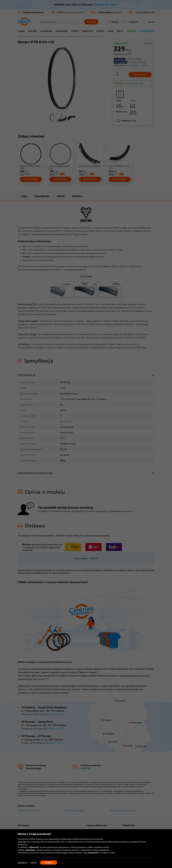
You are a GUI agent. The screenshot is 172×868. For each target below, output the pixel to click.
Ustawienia (22, 862)
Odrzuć (34, 862)
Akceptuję (49, 862)
